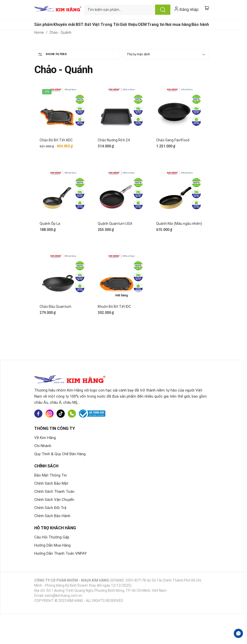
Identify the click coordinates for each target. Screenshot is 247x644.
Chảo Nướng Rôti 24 (114, 140)
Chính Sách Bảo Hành (52, 516)
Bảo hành (200, 24)
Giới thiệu (129, 24)
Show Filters (56, 54)
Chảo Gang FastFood (173, 140)
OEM (142, 24)
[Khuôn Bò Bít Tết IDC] (121, 277)
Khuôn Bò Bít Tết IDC (114, 307)
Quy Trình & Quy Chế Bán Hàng (60, 454)
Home (39, 32)
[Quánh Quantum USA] (121, 193)
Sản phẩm (44, 24)
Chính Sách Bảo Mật (51, 483)
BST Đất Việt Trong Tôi (97, 24)
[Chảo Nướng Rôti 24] (121, 110)
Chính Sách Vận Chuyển (54, 500)
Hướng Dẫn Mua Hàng (52, 545)
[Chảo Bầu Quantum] (63, 277)
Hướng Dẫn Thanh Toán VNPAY (61, 553)
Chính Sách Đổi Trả (50, 508)
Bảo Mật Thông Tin (51, 475)
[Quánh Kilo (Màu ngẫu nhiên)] (180, 193)
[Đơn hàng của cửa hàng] (166, 54)
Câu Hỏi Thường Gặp (52, 537)
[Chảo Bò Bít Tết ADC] (63, 110)
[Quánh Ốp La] (63, 193)
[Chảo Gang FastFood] (180, 110)
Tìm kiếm (163, 10)
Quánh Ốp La (50, 224)
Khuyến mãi (64, 24)
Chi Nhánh (43, 446)
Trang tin (156, 24)
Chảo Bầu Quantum (55, 307)
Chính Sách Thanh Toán (54, 492)
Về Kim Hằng (45, 438)
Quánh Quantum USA (115, 224)
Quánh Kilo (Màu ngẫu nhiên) (179, 224)
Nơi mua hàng (178, 24)
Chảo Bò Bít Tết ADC (56, 140)
